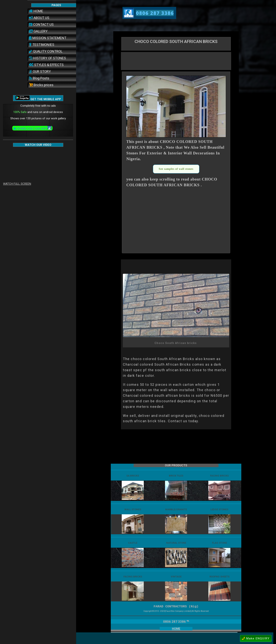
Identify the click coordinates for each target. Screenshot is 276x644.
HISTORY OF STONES (47, 58)
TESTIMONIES (42, 45)
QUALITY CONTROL (46, 51)
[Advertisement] (176, 61)
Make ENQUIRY (256, 638)
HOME (36, 11)
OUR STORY (40, 71)
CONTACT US (41, 24)
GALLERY (38, 31)
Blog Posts (39, 78)
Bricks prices (41, 85)
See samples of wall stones (176, 169)
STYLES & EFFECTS (46, 65)
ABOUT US (39, 18)
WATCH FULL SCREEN (17, 184)
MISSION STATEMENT (48, 38)
